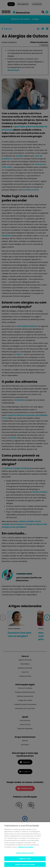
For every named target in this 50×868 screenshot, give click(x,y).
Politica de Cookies (26, 847)
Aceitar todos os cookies (25, 864)
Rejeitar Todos (25, 859)
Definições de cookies (25, 853)
